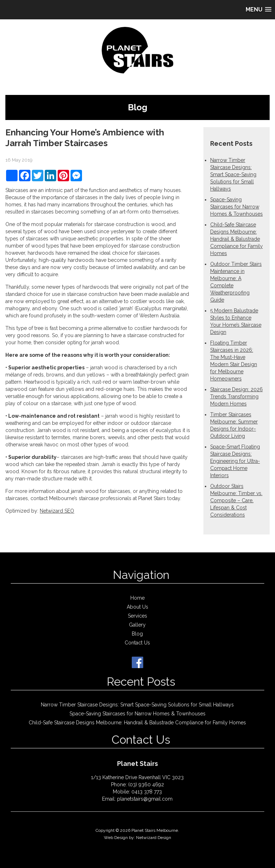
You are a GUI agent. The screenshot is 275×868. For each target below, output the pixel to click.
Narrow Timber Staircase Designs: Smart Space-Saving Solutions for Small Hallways (233, 174)
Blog (137, 634)
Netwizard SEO (57, 511)
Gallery (137, 625)
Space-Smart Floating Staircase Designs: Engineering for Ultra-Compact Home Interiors (235, 461)
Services (137, 616)
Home (137, 598)
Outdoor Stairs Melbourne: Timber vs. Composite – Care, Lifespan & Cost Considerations (236, 500)
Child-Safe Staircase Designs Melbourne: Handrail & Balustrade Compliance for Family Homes (237, 239)
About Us (137, 607)
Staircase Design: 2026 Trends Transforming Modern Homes (237, 397)
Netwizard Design (154, 838)
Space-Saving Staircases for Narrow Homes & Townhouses (237, 207)
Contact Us (137, 643)
